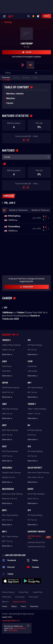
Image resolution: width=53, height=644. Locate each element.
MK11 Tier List (7, 541)
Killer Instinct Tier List (35, 477)
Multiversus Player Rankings (12, 494)
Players (14, 606)
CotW (30, 361)
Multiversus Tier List (9, 499)
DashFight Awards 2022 (36, 547)
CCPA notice (7, 597)
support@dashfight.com (11, 621)
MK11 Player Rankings (10, 537)
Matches (11, 98)
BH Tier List (32, 435)
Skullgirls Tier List (8, 477)
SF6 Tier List (32, 350)
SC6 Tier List (32, 456)
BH (29, 425)
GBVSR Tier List (8, 392)
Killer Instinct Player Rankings (38, 473)
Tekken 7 (32, 404)
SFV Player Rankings (35, 515)
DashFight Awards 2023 (36, 542)
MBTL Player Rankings (10, 515)
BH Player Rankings (35, 430)
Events (5, 606)
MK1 (30, 383)
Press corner (33, 597)
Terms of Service (8, 592)
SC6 (29, 446)
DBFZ (4, 425)
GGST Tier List (7, 456)
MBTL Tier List (7, 520)
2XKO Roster (7, 366)
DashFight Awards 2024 (34, 537)
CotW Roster (32, 366)
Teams (23, 606)
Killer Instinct (35, 468)
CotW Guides (32, 371)
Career (10, 103)
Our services (20, 597)
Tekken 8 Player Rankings (11, 345)
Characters (34, 606)
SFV (29, 510)
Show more (7, 355)
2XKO (4, 361)
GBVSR (5, 383)
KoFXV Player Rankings (36, 494)
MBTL (4, 510)
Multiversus (8, 489)
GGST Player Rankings (10, 451)
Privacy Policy (24, 592)
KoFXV (30, 489)
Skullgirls (7, 468)
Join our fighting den (15, 555)
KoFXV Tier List (33, 499)
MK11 (5, 532)
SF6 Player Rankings (35, 345)
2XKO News (6, 371)
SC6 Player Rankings (35, 451)
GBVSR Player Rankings (11, 388)
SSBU (4, 404)
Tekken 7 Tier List (34, 414)
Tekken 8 (6, 340)
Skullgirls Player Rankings (11, 473)
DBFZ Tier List (7, 435)
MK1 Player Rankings (35, 388)
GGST (4, 446)
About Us (5, 602)
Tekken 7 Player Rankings (37, 409)
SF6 (29, 340)
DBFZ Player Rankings (10, 430)
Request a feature (19, 602)
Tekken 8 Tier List (8, 350)
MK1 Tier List (32, 392)
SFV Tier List (32, 520)
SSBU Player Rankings (10, 409)
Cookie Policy (38, 592)
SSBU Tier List (7, 414)
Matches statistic (15, 94)
